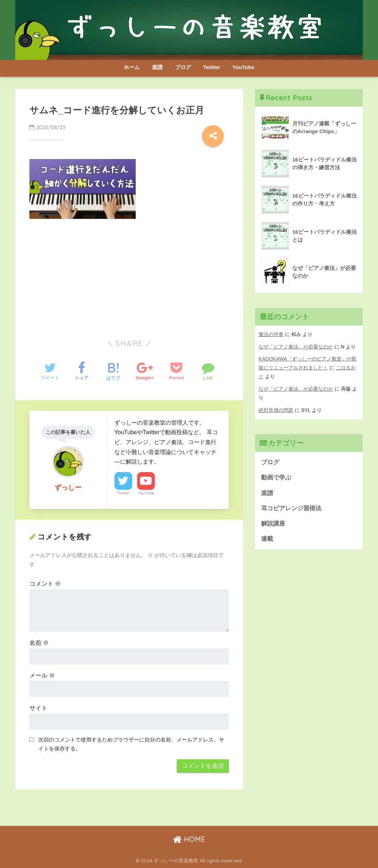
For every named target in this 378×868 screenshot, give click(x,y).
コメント (45, 584)
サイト (38, 708)
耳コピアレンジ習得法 (291, 508)
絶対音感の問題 (276, 410)
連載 (267, 539)
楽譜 (157, 67)
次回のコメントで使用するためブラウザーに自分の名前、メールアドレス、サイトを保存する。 (131, 744)
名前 (39, 643)
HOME (189, 839)
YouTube (243, 67)
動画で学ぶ (276, 478)
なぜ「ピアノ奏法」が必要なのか (296, 347)
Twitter (211, 67)
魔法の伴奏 (271, 334)
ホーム (132, 67)
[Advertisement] (129, 277)
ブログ (183, 67)
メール (42, 676)
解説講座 (273, 524)
